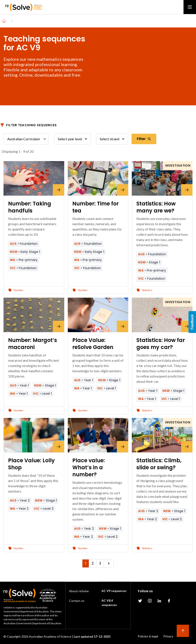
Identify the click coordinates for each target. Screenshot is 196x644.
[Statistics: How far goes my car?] (162, 315)
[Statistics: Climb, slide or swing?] (162, 435)
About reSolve (79, 591)
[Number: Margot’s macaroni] (34, 315)
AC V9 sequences (114, 591)
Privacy (168, 636)
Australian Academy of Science (50, 636)
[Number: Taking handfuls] (34, 178)
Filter (144, 139)
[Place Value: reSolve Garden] (98, 315)
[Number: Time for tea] (98, 178)
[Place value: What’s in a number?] (98, 435)
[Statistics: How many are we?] (162, 178)
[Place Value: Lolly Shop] (34, 435)
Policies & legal (148, 636)
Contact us (77, 601)
